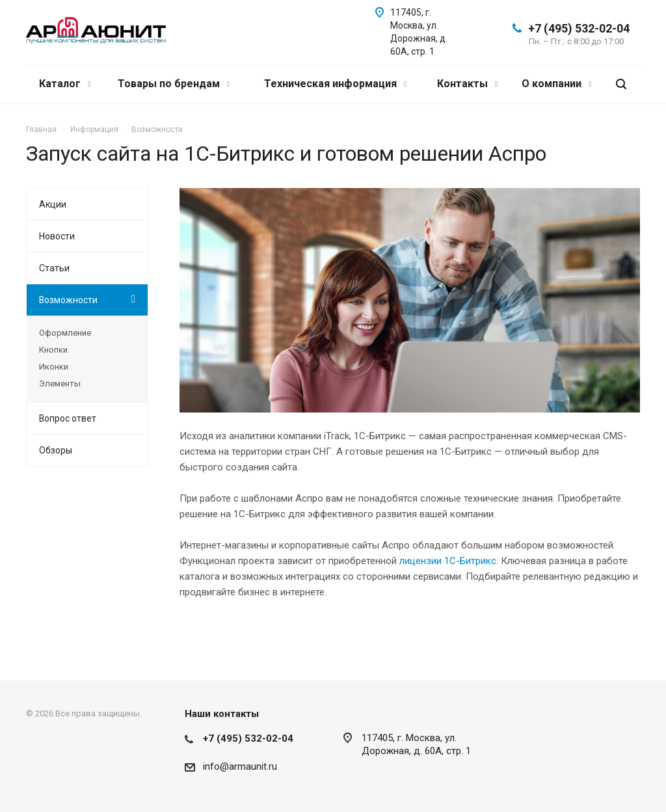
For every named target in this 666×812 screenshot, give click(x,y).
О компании (556, 84)
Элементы (60, 384)
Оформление (65, 333)
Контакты (467, 84)
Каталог (65, 84)
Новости (57, 236)
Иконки (54, 367)
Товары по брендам (174, 84)
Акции (53, 204)
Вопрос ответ (68, 418)
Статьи (54, 268)
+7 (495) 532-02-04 (579, 28)
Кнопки (53, 350)
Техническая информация (335, 84)
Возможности (68, 300)
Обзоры (56, 450)
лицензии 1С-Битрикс (448, 561)
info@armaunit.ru (240, 766)
